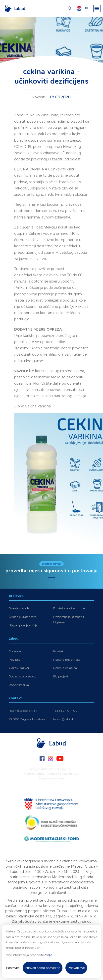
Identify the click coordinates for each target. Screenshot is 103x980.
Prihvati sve (76, 968)
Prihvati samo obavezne (43, 968)
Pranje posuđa (19, 608)
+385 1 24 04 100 (65, 711)
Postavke (13, 968)
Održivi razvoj (19, 668)
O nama (15, 651)
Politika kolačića (65, 668)
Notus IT (67, 769)
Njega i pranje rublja (23, 625)
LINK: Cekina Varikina (32, 406)
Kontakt (59, 651)
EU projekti (61, 676)
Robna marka (19, 685)
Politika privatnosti (67, 660)
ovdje (48, 955)
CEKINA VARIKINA (31, 169)
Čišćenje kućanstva (23, 617)
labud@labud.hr (65, 719)
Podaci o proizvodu (23, 676)
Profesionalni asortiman (70, 608)
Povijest (14, 660)
